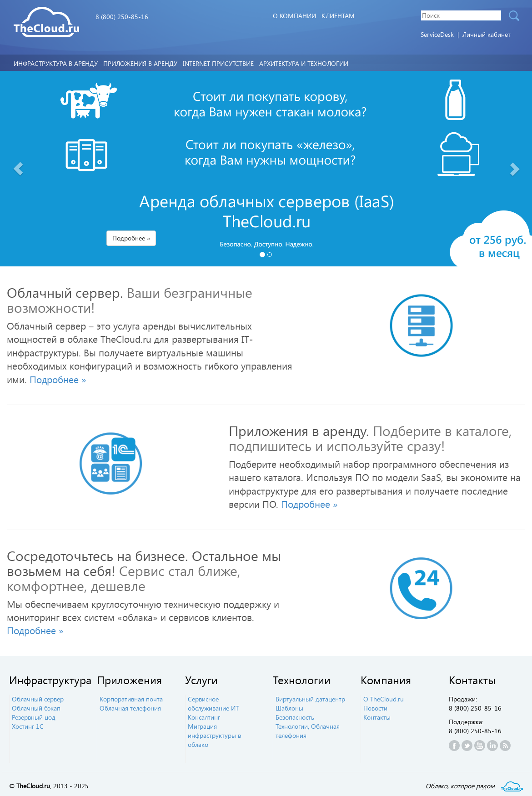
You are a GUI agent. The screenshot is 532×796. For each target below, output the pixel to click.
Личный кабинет (487, 34)
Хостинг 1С (28, 726)
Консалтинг (204, 717)
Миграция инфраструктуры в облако (214, 735)
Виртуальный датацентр (310, 699)
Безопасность (295, 717)
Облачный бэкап (36, 708)
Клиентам (338, 16)
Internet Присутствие (218, 63)
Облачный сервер (38, 699)
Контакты (377, 717)
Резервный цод (34, 717)
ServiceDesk (438, 34)
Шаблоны (289, 708)
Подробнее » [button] (131, 238)
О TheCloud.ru (384, 699)
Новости (375, 708)
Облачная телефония (130, 708)
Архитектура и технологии (304, 63)
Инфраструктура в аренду (56, 63)
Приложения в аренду (140, 63)
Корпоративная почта (131, 699)
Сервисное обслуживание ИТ (213, 703)
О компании (294, 16)
